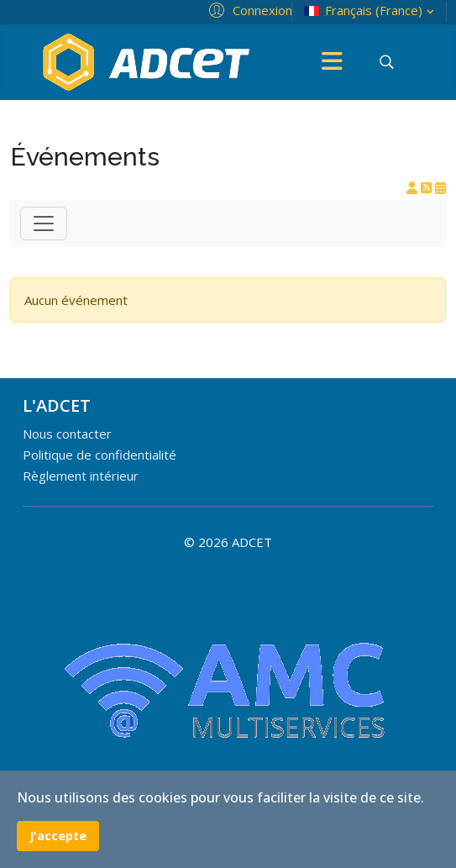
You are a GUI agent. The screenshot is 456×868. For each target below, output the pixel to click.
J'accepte (58, 836)
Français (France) (371, 11)
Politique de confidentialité (100, 455)
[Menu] (333, 62)
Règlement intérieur (81, 476)
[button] (248, 9)
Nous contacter (67, 434)
